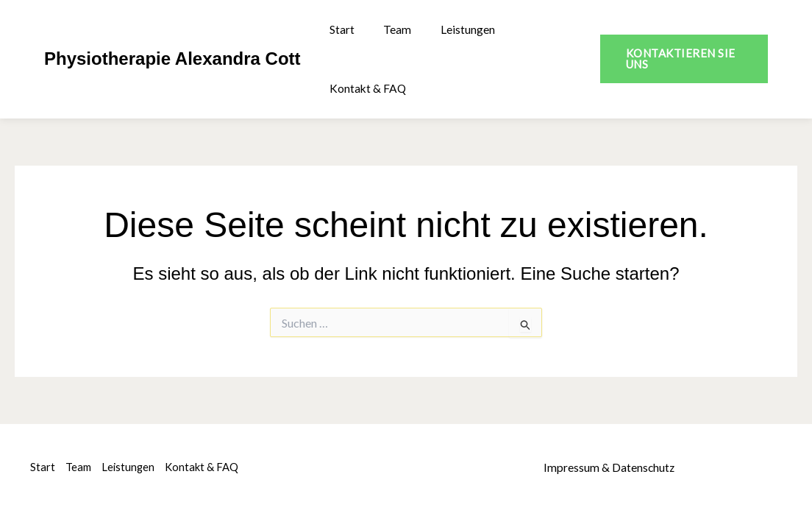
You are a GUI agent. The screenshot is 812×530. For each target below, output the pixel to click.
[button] (680, 59)
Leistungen (455, 29)
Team (390, 29)
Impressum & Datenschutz (610, 467)
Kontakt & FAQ (366, 88)
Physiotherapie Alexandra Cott (172, 59)
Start (340, 29)
